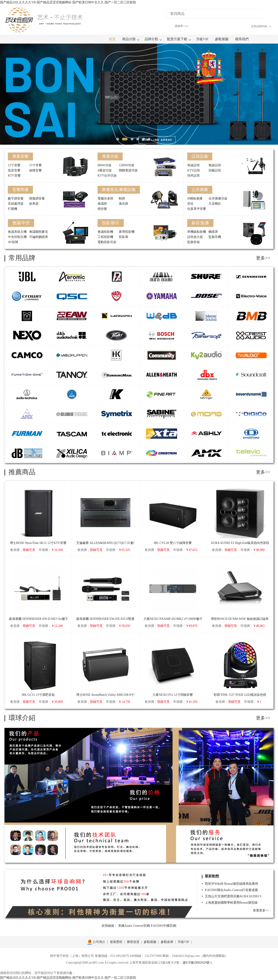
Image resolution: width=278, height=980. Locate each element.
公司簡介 (99, 942)
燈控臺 (102, 209)
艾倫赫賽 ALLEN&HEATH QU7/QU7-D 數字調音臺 (105, 543)
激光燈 (124, 204)
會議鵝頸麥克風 (39, 232)
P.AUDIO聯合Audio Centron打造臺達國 (231, 890)
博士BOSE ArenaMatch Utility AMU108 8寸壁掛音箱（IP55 (105, 695)
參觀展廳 (222, 39)
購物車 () (181, 26)
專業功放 (110, 156)
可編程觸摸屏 (39, 237)
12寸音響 (14, 165)
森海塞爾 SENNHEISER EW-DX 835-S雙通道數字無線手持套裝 (105, 619)
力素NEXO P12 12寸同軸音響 (173, 695)
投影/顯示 (111, 223)
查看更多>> (261, 910)
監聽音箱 (193, 242)
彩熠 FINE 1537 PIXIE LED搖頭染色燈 (240, 695)
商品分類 (130, 39)
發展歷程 (116, 942)
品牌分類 (152, 39)
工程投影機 (105, 237)
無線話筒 (215, 165)
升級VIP (202, 39)
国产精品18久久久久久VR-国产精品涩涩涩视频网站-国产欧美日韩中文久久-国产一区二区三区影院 (68, 2)
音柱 (190, 204)
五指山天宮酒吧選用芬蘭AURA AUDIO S (233, 896)
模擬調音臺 (37, 198)
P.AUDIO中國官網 (163, 926)
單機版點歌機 (197, 232)
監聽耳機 (215, 237)
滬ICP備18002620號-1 (197, 963)
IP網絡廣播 (195, 198)
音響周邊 (20, 190)
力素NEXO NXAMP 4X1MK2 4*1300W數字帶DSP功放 (173, 619)
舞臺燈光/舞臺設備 (119, 190)
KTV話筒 (194, 170)
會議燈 (102, 204)
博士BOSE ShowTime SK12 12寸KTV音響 (38, 543)
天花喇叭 (215, 204)
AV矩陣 (13, 242)
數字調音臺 (16, 198)
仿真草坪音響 (197, 209)
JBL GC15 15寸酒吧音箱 (38, 695)
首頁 (112, 39)
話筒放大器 (195, 237)
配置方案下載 (178, 39)
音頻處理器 (16, 204)
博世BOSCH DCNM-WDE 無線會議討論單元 (240, 619)
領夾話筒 (193, 176)
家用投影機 (127, 232)
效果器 (34, 204)
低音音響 (14, 170)
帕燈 (122, 198)
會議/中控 (21, 223)
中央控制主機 (17, 237)
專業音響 (20, 156)
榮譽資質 (133, 942)
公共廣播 (200, 190)
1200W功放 (127, 165)
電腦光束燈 (105, 198)
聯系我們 (242, 39)
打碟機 (13, 209)
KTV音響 (14, 176)
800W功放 (104, 165)
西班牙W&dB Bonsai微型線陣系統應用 (231, 884)
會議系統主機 (17, 232)
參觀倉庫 (167, 942)
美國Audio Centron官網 (134, 926)
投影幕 (124, 237)
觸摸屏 (213, 232)
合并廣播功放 (218, 198)
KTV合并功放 (107, 176)
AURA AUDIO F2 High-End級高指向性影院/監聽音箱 (240, 543)
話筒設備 (200, 156)
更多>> (263, 258)
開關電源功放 (128, 170)
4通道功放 (105, 170)
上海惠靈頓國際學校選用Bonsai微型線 (231, 903)
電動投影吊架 (107, 242)
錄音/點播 (200, 223)
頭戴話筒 (215, 170)
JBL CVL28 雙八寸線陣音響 (173, 543)
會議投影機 (105, 232)
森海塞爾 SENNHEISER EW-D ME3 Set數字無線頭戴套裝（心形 (38, 619)
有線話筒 (193, 165)
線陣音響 (35, 170)
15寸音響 (35, 165)
